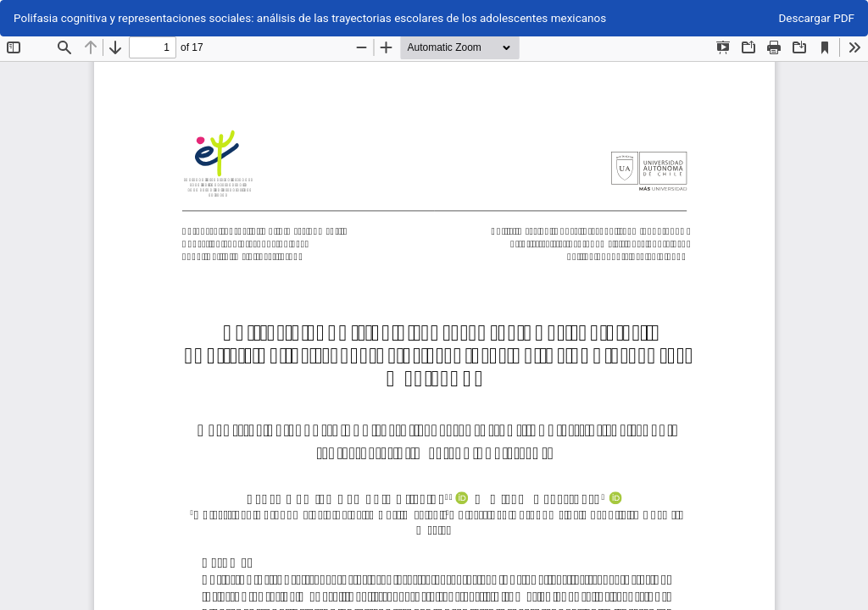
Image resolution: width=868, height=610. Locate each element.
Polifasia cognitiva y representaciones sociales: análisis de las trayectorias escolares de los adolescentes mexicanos (310, 18)
